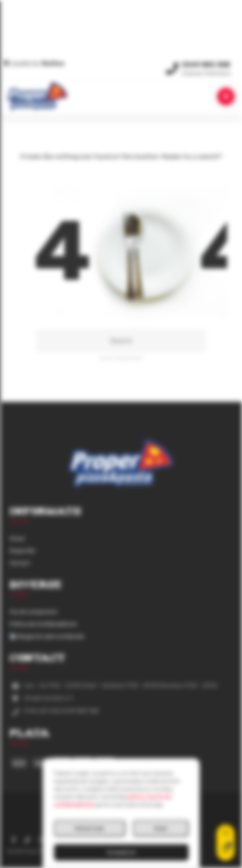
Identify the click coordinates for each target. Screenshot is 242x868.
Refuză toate (90, 828)
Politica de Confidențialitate (43, 624)
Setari (161, 828)
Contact (20, 563)
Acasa (17, 539)
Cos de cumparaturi (33, 612)
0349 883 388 (206, 64)
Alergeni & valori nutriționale (47, 637)
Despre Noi (22, 551)
